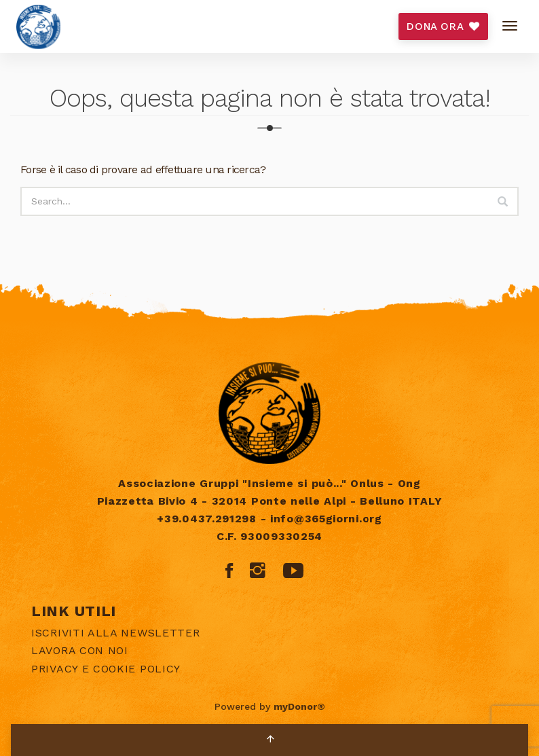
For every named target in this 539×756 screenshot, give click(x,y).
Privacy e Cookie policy (106, 669)
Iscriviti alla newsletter (116, 633)
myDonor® (299, 706)
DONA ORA (443, 26)
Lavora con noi (80, 650)
